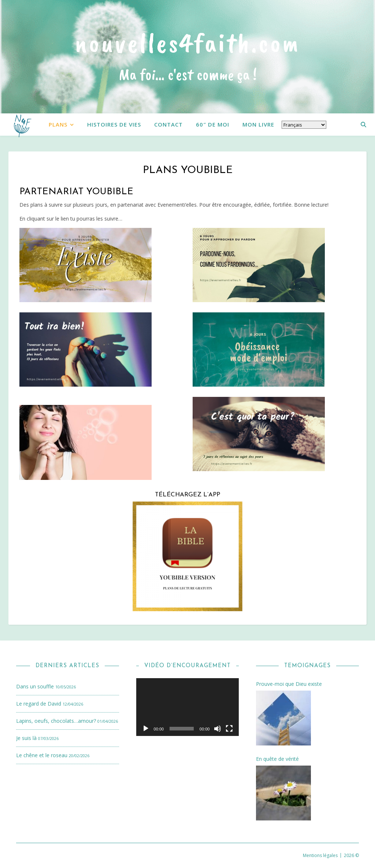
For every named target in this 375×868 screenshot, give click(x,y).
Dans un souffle (35, 686)
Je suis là (26, 738)
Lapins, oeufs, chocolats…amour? (56, 721)
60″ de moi (213, 124)
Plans (58, 124)
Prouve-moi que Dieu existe (289, 684)
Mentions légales (320, 855)
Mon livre (258, 124)
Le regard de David (39, 704)
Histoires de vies (114, 124)
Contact (168, 124)
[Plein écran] (229, 729)
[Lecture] (146, 729)
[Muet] (218, 729)
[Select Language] (304, 125)
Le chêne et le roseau (42, 755)
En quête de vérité (277, 759)
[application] (188, 707)
